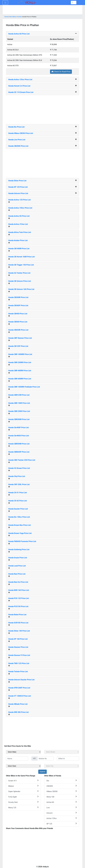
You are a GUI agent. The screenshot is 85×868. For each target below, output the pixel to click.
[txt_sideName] (17, 759)
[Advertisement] (42, 109)
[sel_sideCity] (62, 766)
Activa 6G (62, 802)
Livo (62, 807)
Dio (62, 781)
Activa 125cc (62, 818)
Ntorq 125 (23, 807)
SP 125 (62, 824)
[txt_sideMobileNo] (45, 759)
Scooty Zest (23, 802)
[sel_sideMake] (23, 752)
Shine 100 (62, 797)
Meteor (23, 786)
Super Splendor (23, 791)
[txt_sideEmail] (68, 759)
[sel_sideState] (23, 766)
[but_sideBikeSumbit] (42, 772)
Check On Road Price (61, 72)
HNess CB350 (62, 791)
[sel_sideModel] (62, 752)
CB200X (62, 786)
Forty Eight (23, 797)
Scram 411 (23, 781)
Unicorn (62, 813)
